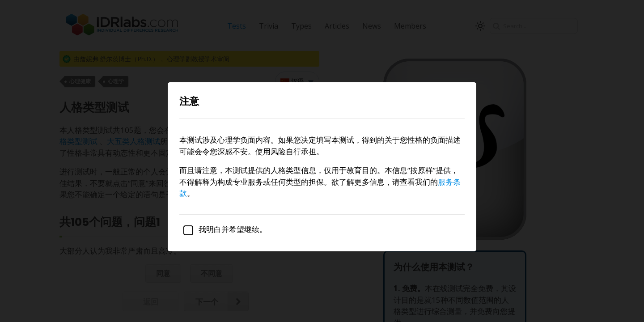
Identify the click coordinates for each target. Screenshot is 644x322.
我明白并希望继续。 (223, 229)
